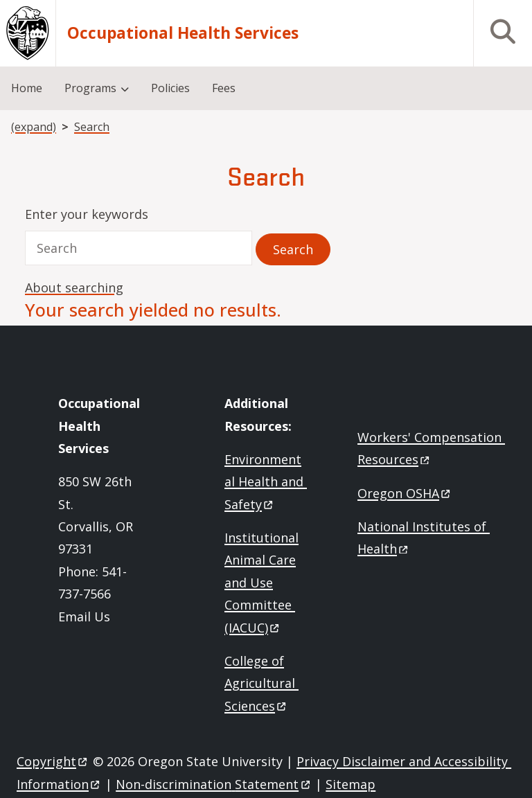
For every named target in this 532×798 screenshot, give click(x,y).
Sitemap (351, 784)
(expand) (34, 127)
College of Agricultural (261, 683)
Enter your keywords (87, 214)
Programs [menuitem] (90, 88)
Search (92, 127)
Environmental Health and (266, 482)
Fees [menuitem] (224, 88)
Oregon (405, 493)
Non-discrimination (214, 784)
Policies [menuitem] (170, 88)
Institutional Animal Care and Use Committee (261, 583)
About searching (74, 287)
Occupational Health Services (183, 33)
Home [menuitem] (27, 88)
